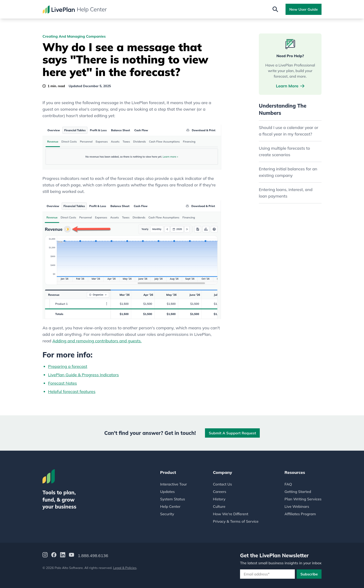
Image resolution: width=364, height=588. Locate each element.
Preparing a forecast (68, 366)
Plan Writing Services (303, 499)
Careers (219, 492)
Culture (219, 506)
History (219, 499)
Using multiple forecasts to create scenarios (284, 151)
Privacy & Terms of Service (236, 521)
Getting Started (298, 492)
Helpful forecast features (72, 391)
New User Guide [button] (304, 9)
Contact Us (222, 484)
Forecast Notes (62, 383)
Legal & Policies (125, 568)
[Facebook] (54, 556)
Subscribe (309, 574)
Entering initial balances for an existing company (288, 172)
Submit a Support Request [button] (232, 433)
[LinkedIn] (63, 556)
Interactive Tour (174, 484)
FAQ (288, 484)
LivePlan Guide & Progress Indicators (83, 375)
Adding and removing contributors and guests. (97, 341)
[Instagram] (45, 556)
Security (167, 514)
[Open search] (275, 9)
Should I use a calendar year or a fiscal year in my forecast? (289, 131)
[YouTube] (71, 556)
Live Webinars (297, 506)
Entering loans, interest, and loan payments (286, 193)
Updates (167, 492)
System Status (173, 499)
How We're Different (231, 514)
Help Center (170, 506)
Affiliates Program (300, 514)
